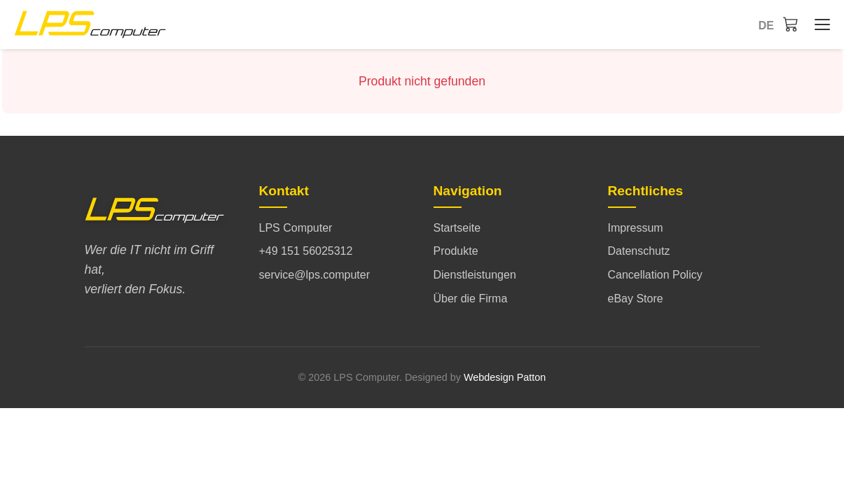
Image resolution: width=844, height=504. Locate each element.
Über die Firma (471, 299)
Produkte (456, 251)
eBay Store (636, 299)
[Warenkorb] (791, 24)
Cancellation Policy (655, 275)
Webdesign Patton (505, 377)
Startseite (457, 228)
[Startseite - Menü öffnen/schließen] (819, 24)
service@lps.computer (315, 275)
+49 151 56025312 (306, 251)
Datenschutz (639, 251)
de (766, 26)
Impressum (636, 228)
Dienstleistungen (475, 275)
